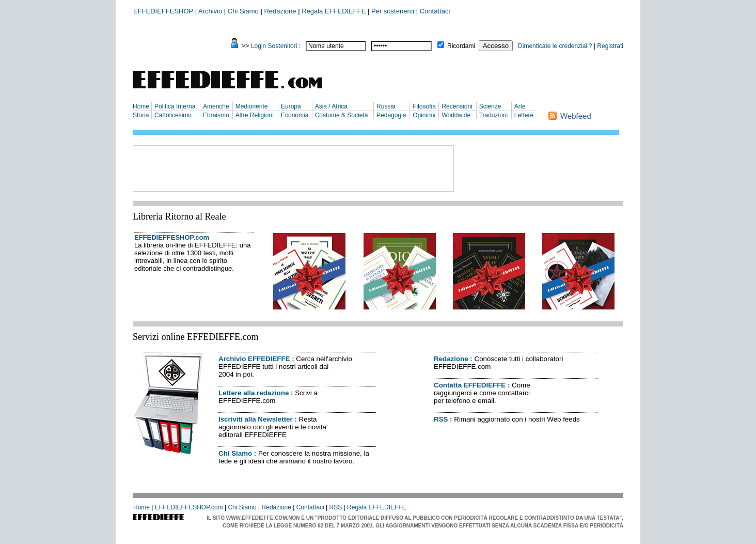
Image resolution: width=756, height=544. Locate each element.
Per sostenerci (393, 11)
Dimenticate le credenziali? (555, 46)
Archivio (210, 11)
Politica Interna (175, 106)
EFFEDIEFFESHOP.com (172, 237)
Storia (141, 115)
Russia (386, 106)
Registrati (610, 46)
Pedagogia (391, 115)
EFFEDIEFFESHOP (163, 11)
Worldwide (456, 115)
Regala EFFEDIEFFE (334, 11)
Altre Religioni (255, 115)
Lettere (524, 115)
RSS (441, 419)
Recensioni (457, 106)
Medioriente (252, 106)
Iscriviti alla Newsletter (256, 419)
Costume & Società (342, 115)
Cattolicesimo (173, 115)
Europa (291, 106)
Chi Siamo (243, 11)
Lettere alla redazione (254, 393)
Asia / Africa (331, 106)
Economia (295, 115)
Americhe (216, 106)
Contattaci (435, 11)
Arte (520, 106)
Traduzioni (494, 115)
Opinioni (424, 115)
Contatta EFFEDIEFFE (470, 385)
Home (141, 106)
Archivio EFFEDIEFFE (254, 359)
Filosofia (424, 106)
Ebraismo (216, 115)
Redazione (280, 11)
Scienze (490, 106)
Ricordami (461, 46)
